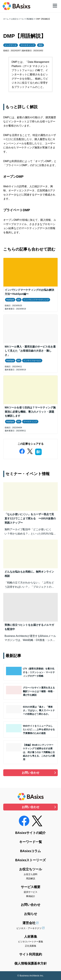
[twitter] (30, 451)
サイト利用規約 (31, 954)
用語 (41, 45)
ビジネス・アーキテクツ (29, 928)
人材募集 (31, 937)
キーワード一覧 (31, 842)
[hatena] (38, 451)
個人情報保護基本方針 (31, 963)
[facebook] (22, 451)
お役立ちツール (17, 19)
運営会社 (29, 923)
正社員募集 (31, 946)
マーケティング (27, 45)
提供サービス (31, 892)
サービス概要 (31, 887)
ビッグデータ (11, 45)
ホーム (6, 19)
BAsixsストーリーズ (31, 860)
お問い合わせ (31, 773)
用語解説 (30, 19)
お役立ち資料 (31, 874)
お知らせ (31, 914)
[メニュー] (55, 6)
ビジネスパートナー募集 (31, 942)
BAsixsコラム (31, 851)
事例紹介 (31, 896)
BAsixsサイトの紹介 (31, 833)
